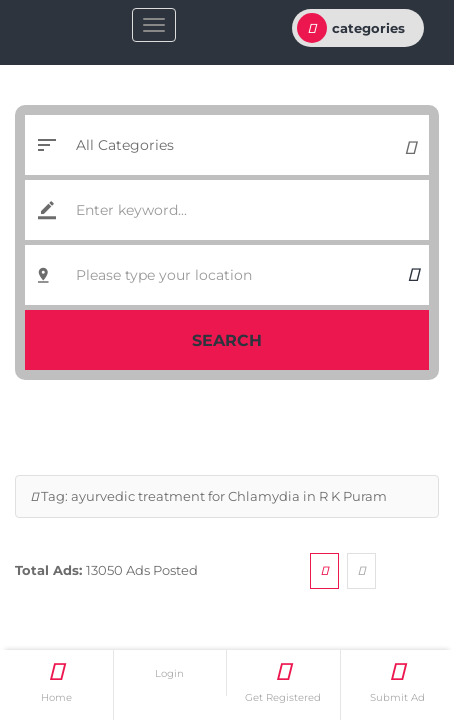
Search (227, 340)
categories (351, 28)
